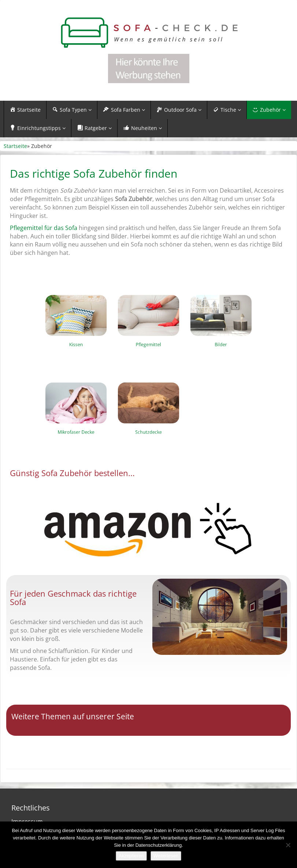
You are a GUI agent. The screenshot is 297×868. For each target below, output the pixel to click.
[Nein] (288, 845)
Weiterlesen (166, 856)
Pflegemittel (149, 336)
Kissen (105, 336)
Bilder (193, 336)
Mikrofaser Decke (105, 424)
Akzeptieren (131, 856)
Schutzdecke (148, 424)
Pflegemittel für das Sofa (44, 228)
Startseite (15, 146)
